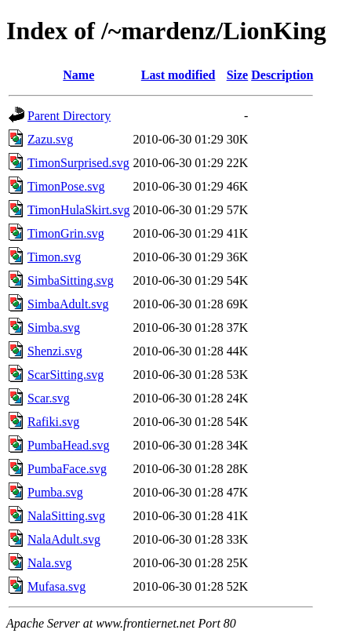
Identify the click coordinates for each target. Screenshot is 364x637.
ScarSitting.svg (66, 375)
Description (282, 75)
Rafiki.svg (53, 422)
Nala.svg (49, 563)
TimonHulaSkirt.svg (79, 210)
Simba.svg (54, 328)
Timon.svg (54, 257)
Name (78, 75)
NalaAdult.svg (64, 539)
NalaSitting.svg (66, 516)
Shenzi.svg (55, 351)
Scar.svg (49, 398)
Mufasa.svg (56, 586)
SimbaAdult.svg (68, 304)
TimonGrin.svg (66, 233)
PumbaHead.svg (68, 445)
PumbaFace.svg (67, 469)
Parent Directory (69, 116)
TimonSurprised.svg (78, 163)
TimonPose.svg (66, 186)
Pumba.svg (55, 492)
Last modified (178, 75)
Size (238, 75)
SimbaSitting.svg (71, 280)
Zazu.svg (50, 139)
